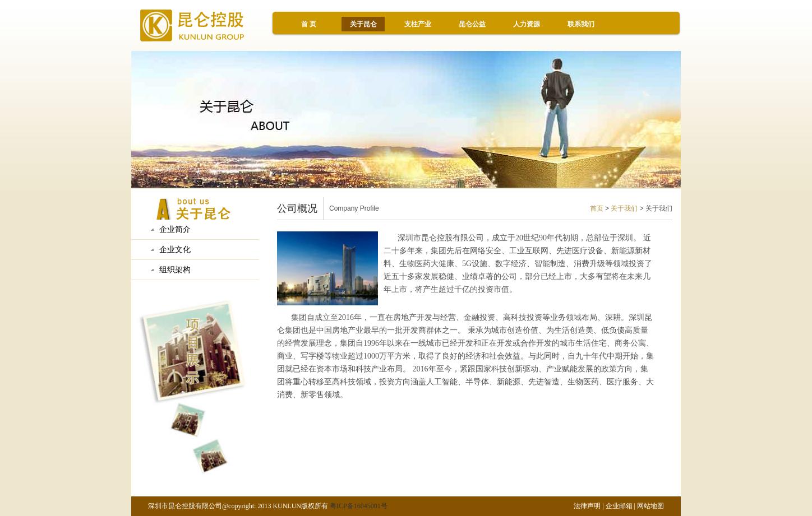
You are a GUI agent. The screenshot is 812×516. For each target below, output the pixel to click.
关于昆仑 (363, 24)
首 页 (309, 24)
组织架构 (175, 270)
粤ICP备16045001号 (359, 506)
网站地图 (650, 506)
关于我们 (624, 208)
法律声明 (587, 506)
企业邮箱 (619, 506)
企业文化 (175, 250)
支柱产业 (418, 24)
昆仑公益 (472, 24)
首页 (597, 208)
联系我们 (581, 24)
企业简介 (175, 229)
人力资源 (527, 24)
